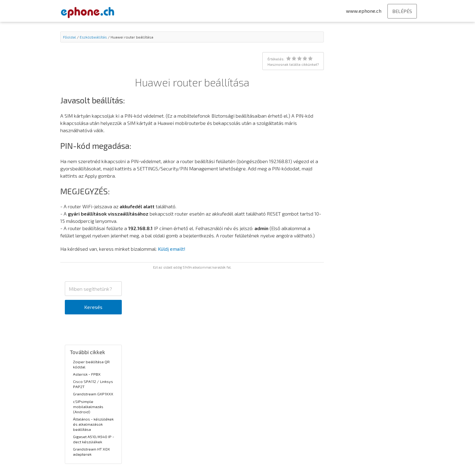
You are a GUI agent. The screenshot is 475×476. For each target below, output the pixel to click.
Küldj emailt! (172, 249)
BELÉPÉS (402, 11)
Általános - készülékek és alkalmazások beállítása (93, 424)
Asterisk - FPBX (87, 374)
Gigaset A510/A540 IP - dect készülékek (94, 439)
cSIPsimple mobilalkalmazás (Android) (88, 407)
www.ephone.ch (364, 11)
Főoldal (70, 37)
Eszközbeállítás (93, 37)
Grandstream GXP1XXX (93, 394)
